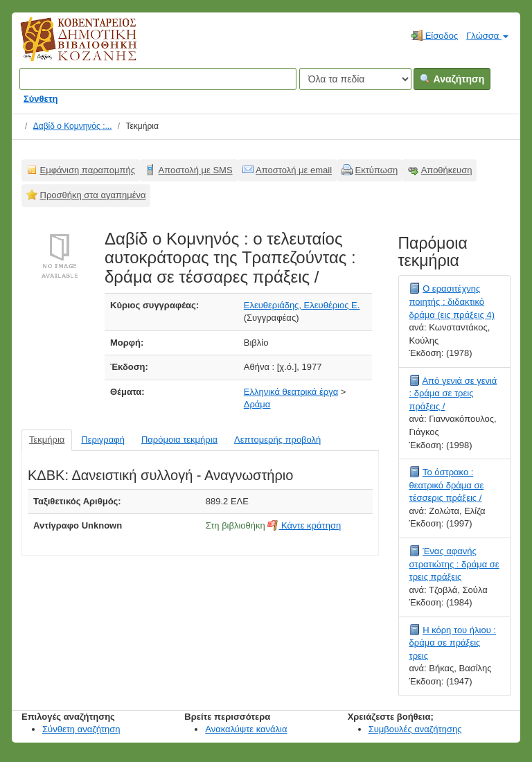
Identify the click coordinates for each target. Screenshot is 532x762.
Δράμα (257, 404)
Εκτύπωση (377, 170)
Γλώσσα (487, 36)
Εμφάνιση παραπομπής (88, 170)
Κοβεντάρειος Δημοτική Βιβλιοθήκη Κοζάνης (65, 47)
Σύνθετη (41, 99)
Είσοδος (435, 35)
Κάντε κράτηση (304, 525)
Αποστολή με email (294, 170)
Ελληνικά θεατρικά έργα (291, 392)
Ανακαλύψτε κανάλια (246, 729)
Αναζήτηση (452, 79)
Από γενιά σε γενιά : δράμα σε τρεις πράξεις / (453, 393)
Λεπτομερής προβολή (277, 440)
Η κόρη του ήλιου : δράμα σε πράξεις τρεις (453, 643)
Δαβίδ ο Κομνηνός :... (73, 126)
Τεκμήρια (47, 440)
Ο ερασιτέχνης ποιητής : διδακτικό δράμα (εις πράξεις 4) (452, 301)
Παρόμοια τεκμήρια (179, 440)
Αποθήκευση (447, 170)
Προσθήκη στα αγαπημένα (93, 195)
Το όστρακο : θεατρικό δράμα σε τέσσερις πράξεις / (447, 485)
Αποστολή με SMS (196, 170)
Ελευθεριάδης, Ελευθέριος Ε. (302, 305)
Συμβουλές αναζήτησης (415, 729)
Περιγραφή (103, 440)
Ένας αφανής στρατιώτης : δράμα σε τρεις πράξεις (454, 564)
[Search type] (355, 79)
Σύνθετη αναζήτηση (81, 729)
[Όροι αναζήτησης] (158, 79)
